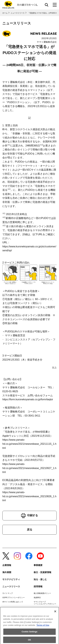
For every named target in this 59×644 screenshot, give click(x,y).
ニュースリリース (11, 586)
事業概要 (38, 565)
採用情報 (38, 586)
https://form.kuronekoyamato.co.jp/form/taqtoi (28, 399)
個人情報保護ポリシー (42, 593)
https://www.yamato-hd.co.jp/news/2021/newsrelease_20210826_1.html (29, 496)
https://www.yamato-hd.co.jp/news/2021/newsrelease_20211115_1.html (29, 444)
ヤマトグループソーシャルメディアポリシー (45, 603)
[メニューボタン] (55, 5)
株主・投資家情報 (42, 572)
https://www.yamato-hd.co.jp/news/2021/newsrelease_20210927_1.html (29, 468)
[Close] (55, 613)
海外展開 (7, 572)
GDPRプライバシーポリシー (14, 597)
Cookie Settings (29, 633)
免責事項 (37, 597)
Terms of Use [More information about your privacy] (43, 627)
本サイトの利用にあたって (13, 602)
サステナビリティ (11, 579)
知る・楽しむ (40, 579)
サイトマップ (8, 593)
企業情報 (7, 565)
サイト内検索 (47, 5)
